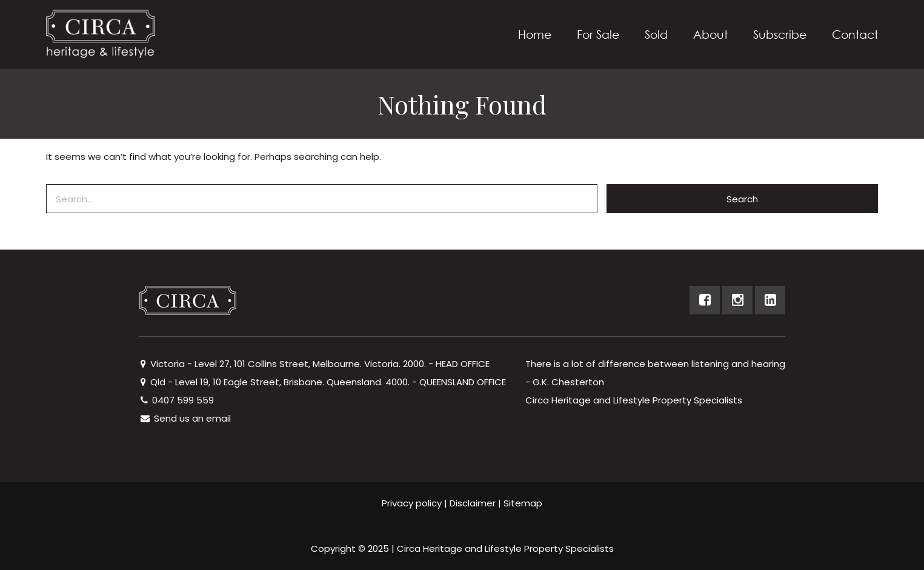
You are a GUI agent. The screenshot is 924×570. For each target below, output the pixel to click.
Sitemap (523, 503)
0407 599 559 (176, 400)
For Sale (598, 34)
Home (535, 34)
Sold (656, 34)
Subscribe (780, 34)
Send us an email (185, 418)
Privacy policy (412, 503)
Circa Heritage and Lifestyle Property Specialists (505, 548)
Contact (855, 34)
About (710, 34)
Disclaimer (473, 503)
